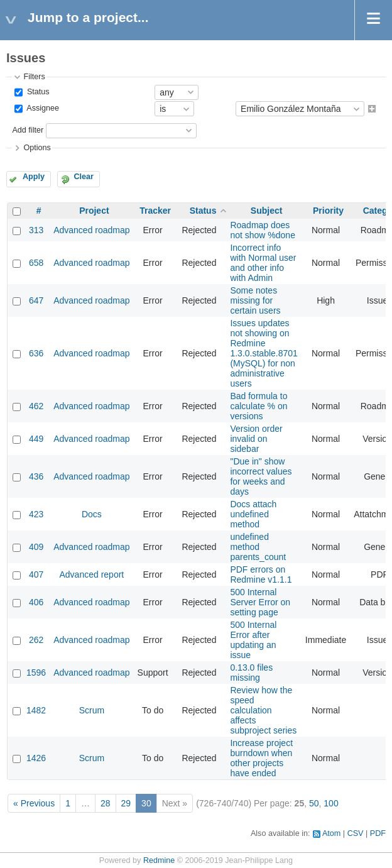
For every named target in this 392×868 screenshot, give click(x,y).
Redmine (159, 860)
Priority (328, 211)
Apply (34, 177)
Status (37, 92)
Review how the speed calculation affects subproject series (263, 710)
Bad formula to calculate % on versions (259, 406)
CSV (356, 833)
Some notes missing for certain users (255, 300)
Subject (267, 211)
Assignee (42, 109)
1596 (36, 673)
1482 (36, 710)
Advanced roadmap (91, 230)
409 (36, 547)
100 (331, 803)
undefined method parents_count (258, 547)
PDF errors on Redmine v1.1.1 (261, 574)
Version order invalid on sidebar (256, 439)
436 (36, 476)
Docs (92, 514)
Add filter (28, 130)
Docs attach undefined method (253, 514)
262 (36, 640)
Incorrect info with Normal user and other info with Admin (263, 263)
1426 (36, 758)
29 (126, 803)
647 (36, 300)
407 (36, 574)
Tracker (155, 211)
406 (36, 602)
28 (106, 803)
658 (36, 263)
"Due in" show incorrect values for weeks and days (261, 476)
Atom (331, 833)
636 (36, 353)
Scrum (92, 710)
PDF (378, 833)
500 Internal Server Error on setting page (260, 602)
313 (36, 230)
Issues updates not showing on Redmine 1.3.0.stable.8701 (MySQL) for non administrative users (264, 353)
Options (37, 148)
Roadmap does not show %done (263, 230)
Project (94, 211)
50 (314, 803)
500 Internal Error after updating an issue (253, 640)
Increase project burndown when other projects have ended (261, 758)
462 (36, 406)
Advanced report (92, 574)
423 (36, 514)
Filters (34, 77)
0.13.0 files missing (251, 673)
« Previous (34, 803)
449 (36, 439)
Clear (84, 177)
